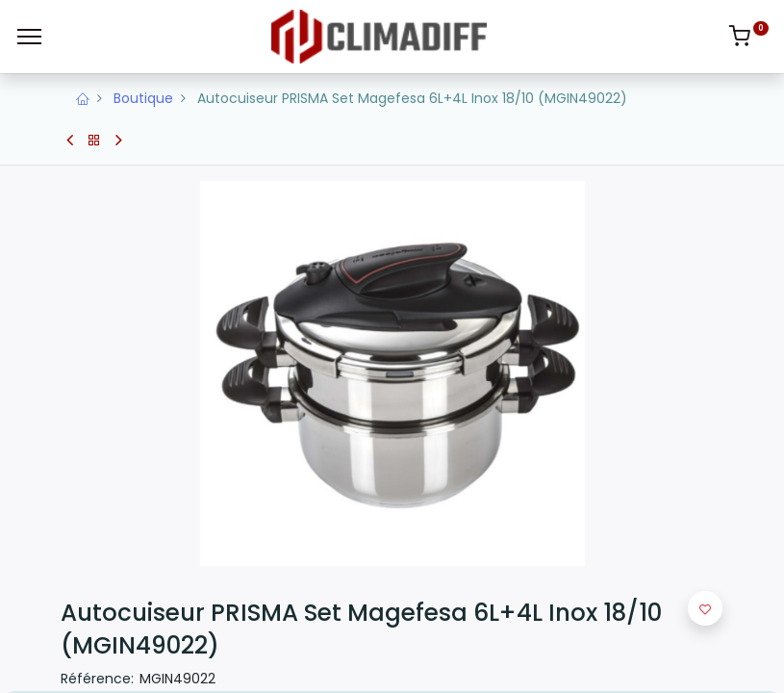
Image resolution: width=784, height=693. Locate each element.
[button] (705, 608)
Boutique (143, 98)
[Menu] (29, 37)
